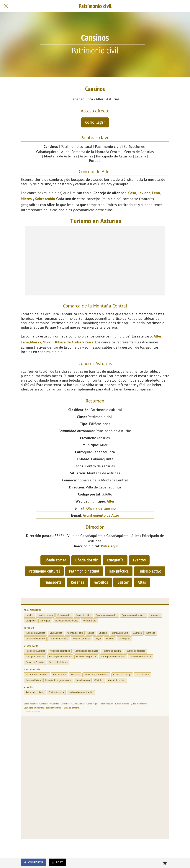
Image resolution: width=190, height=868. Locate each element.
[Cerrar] (6, 6)
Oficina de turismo (101, 508)
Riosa (89, 342)
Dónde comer (55, 560)
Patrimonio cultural (44, 571)
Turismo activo (150, 571)
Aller (158, 336)
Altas (142, 582)
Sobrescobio (45, 199)
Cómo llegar (95, 122)
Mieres (26, 199)
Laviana (144, 193)
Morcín (48, 342)
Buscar (123, 582)
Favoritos (101, 582)
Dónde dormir (86, 560)
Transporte (53, 582)
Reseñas (77, 582)
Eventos (139, 560)
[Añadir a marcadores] (165, 863)
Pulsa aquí (109, 546)
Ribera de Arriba (68, 342)
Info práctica (119, 571)
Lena (156, 193)
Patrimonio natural (84, 571)
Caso (132, 193)
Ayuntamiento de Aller (101, 515)
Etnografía (115, 560)
